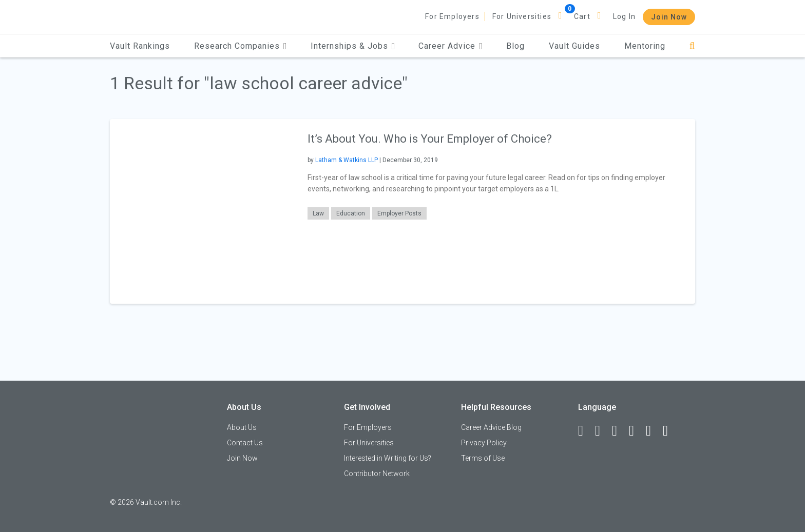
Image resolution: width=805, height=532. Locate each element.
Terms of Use (483, 458)
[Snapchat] (670, 431)
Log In (624, 16)
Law (318, 213)
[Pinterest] (653, 431)
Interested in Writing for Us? (388, 458)
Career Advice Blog (491, 427)
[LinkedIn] (602, 431)
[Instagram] (636, 431)
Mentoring (645, 46)
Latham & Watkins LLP (347, 160)
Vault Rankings (140, 46)
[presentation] (202, 211)
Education (351, 213)
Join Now (669, 17)
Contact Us (245, 443)
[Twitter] (619, 431)
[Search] (692, 46)
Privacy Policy (484, 443)
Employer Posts (399, 213)
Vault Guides (574, 46)
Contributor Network (377, 474)
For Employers (452, 16)
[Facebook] (585, 431)
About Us (242, 427)
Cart (582, 16)
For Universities (522, 16)
